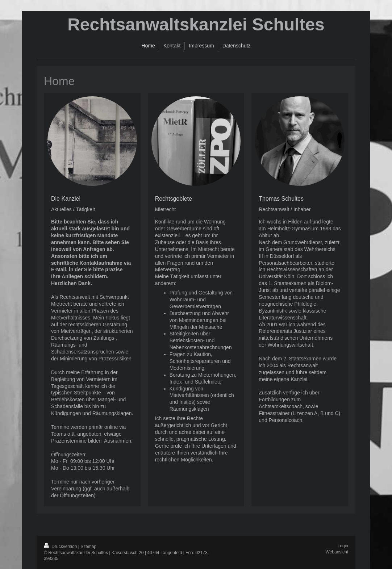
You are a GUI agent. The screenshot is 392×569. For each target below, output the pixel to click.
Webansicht (337, 552)
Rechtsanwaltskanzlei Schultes (196, 24)
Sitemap (88, 547)
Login (343, 546)
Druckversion (61, 547)
